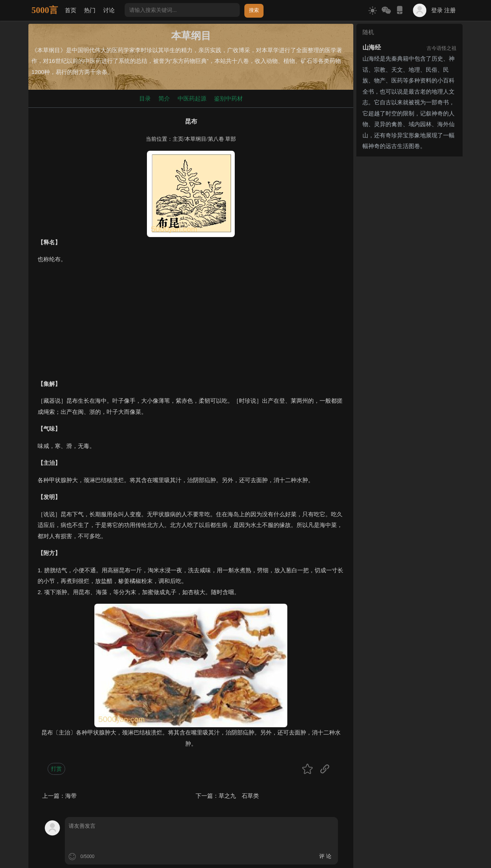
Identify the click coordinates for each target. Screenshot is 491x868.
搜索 (254, 10)
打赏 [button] (56, 769)
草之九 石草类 (239, 796)
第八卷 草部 (222, 139)
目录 (145, 98)
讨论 (109, 10)
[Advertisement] (191, 325)
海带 (71, 796)
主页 (178, 139)
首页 (71, 10)
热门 (90, 10)
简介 (164, 98)
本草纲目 (196, 139)
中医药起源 (192, 98)
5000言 (45, 10)
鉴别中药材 (228, 98)
